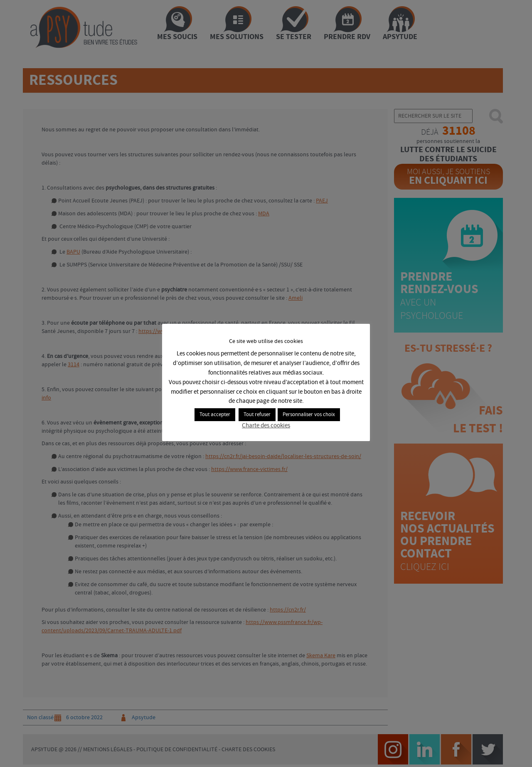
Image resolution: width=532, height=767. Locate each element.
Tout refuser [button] (257, 415)
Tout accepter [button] (215, 415)
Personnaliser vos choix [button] (309, 415)
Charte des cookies (266, 426)
